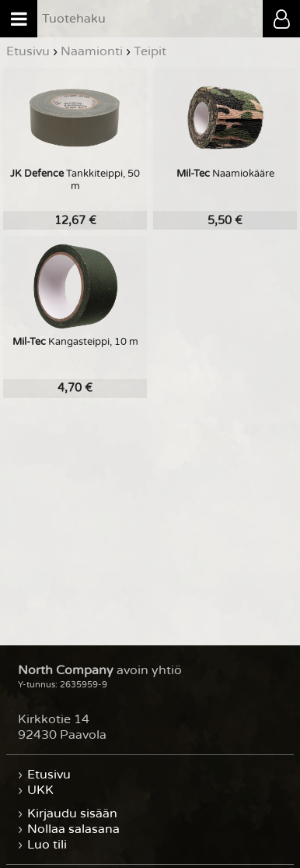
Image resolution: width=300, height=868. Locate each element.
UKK (40, 790)
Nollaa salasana (73, 829)
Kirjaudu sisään (72, 814)
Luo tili (47, 845)
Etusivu (49, 775)
